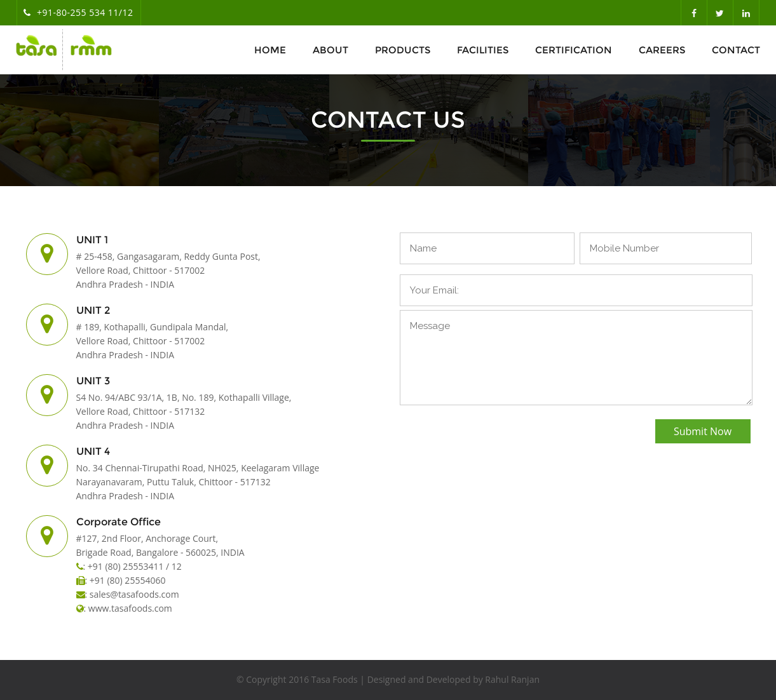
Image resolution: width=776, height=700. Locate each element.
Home (270, 50)
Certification (574, 50)
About (330, 50)
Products (403, 50)
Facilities (483, 50)
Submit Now (703, 431)
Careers (662, 50)
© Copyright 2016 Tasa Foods (297, 679)
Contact (736, 50)
